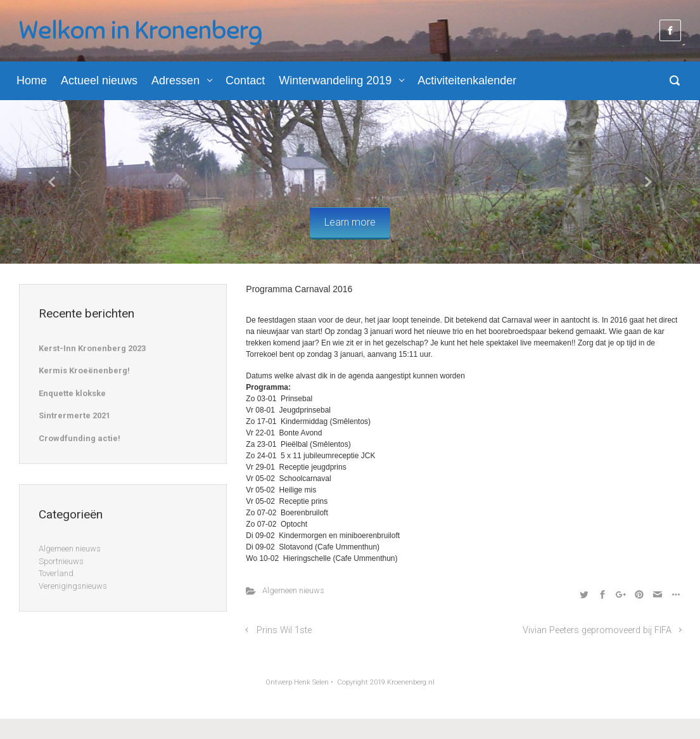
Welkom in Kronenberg (141, 30)
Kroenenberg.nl (411, 682)
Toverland (56, 573)
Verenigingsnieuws (73, 586)
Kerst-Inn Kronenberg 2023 (92, 348)
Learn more (350, 222)
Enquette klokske (72, 393)
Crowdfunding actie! (80, 438)
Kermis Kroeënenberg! (84, 370)
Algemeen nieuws (293, 590)
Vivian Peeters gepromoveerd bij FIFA (597, 630)
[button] (53, 182)
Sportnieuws (61, 561)
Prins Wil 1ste (284, 630)
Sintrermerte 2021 (74, 415)
